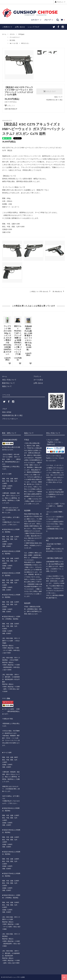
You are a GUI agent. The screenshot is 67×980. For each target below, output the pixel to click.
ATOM (9, 412)
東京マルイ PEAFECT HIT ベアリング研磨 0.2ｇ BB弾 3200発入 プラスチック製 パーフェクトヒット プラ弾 (18, 340)
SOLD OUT (49, 91)
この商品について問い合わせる (40, 292)
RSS (4, 412)
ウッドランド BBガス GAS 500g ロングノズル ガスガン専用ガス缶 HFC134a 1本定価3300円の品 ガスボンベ (7, 340)
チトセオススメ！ (15, 37)
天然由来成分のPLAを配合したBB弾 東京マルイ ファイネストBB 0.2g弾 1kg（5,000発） (28, 338)
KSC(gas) (21, 34)
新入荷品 (12, 40)
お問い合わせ (20, 27)
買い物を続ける (59, 292)
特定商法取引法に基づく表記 (12, 415)
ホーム (4, 34)
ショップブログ (33, 27)
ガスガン (12, 34)
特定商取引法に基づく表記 (54, 100)
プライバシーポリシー (10, 419)
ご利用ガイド (7, 27)
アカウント (60, 2)
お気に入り (10, 106)
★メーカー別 (14, 43)
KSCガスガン (25, 43)
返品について (58, 97)
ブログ (5, 409)
